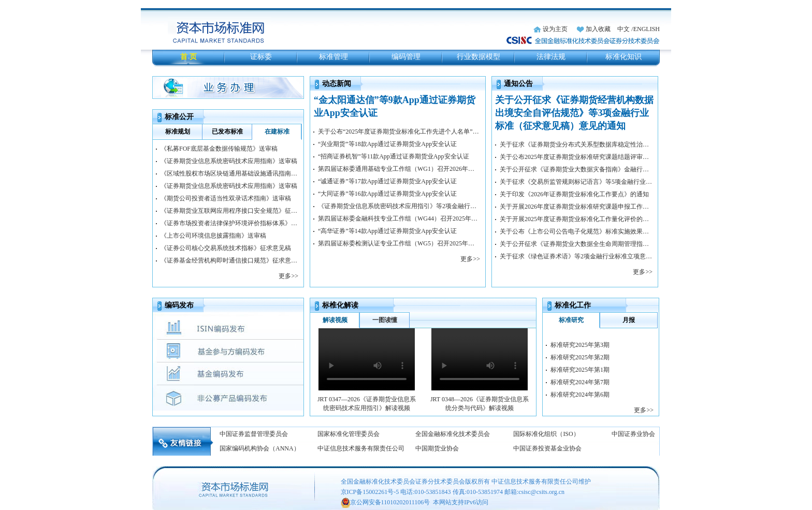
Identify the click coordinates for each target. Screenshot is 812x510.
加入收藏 (598, 29)
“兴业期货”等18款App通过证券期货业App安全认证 (387, 144)
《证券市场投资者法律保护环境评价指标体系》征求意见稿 (229, 223)
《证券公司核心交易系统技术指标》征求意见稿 (226, 248)
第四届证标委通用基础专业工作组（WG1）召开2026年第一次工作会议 (399, 169)
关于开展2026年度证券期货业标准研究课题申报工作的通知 (576, 207)
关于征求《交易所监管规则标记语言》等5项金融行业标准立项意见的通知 (576, 182)
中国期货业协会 (437, 448)
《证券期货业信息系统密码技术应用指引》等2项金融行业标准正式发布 (399, 206)
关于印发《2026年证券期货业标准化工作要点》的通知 (574, 194)
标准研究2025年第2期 (580, 357)
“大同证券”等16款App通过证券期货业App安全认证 (387, 194)
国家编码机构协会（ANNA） (260, 448)
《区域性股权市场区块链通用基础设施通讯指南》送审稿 (229, 173)
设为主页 (555, 29)
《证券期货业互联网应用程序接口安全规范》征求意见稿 (229, 211)
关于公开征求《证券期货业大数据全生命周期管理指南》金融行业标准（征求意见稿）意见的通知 (576, 244)
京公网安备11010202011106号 (390, 502)
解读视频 (335, 320)
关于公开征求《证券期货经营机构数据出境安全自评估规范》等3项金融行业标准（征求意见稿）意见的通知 (574, 113)
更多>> (288, 276)
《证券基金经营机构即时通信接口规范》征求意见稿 (229, 260)
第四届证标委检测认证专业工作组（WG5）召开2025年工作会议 (399, 243)
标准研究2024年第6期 (580, 395)
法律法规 (551, 57)
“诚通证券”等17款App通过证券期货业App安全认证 (387, 181)
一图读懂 (385, 320)
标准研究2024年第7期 (580, 382)
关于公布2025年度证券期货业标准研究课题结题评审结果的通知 (576, 157)
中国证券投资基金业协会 (547, 448)
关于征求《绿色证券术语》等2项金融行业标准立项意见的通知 (576, 256)
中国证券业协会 (633, 434)
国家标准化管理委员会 (349, 434)
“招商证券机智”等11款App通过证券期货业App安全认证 (394, 156)
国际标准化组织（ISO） (546, 434)
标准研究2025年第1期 (580, 370)
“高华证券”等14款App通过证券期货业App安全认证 (387, 231)
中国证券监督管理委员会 (254, 434)
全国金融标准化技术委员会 (453, 434)
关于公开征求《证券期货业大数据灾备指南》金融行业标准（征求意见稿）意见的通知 (576, 169)
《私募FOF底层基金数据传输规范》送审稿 (219, 149)
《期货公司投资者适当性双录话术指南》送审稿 (226, 198)
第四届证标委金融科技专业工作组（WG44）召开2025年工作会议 (399, 218)
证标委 (261, 57)
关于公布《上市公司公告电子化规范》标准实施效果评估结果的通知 (576, 231)
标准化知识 (624, 57)
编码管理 (406, 57)
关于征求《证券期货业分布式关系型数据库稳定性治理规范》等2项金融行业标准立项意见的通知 (576, 144)
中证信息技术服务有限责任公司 (361, 448)
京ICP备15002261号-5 (370, 492)
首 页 (189, 57)
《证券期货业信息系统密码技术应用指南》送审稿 (229, 161)
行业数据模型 (479, 57)
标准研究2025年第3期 (580, 345)
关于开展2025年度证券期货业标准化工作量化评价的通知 (576, 219)
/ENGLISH (646, 29)
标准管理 (334, 57)
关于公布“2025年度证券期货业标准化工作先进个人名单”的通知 (399, 132)
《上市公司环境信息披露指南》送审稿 (213, 236)
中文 (624, 29)
